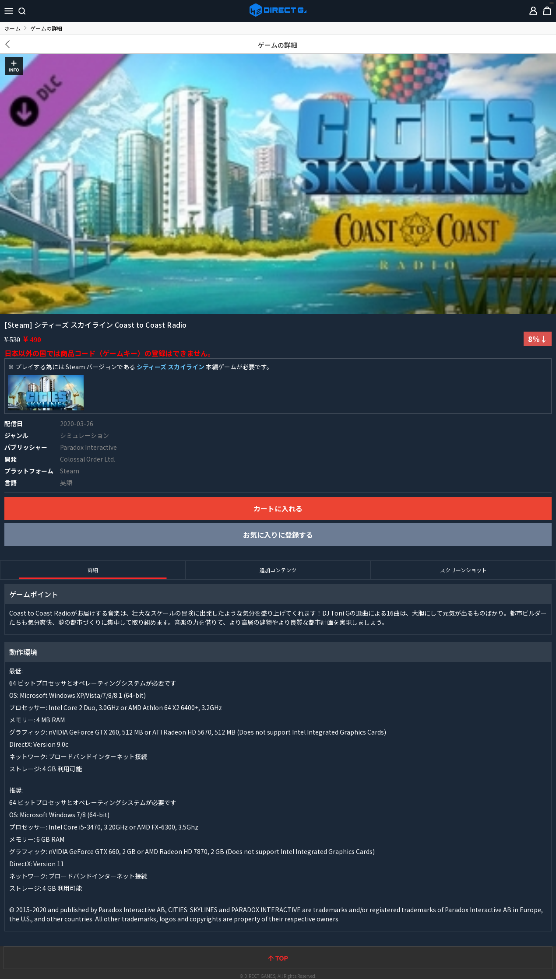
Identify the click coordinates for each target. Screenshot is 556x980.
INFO (14, 66)
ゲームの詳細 (278, 45)
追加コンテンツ (278, 570)
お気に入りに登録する (278, 535)
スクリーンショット (463, 570)
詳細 (93, 570)
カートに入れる (278, 508)
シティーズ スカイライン (171, 367)
